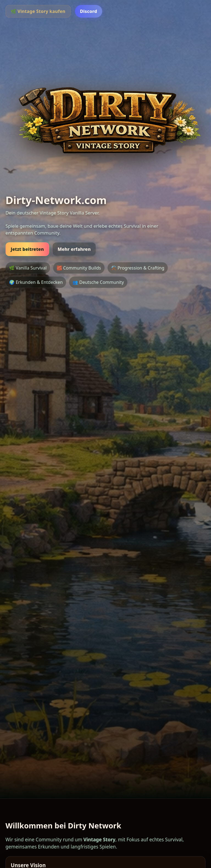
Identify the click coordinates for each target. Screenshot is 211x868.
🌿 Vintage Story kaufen (38, 11)
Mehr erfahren (74, 249)
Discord (89, 11)
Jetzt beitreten (27, 249)
